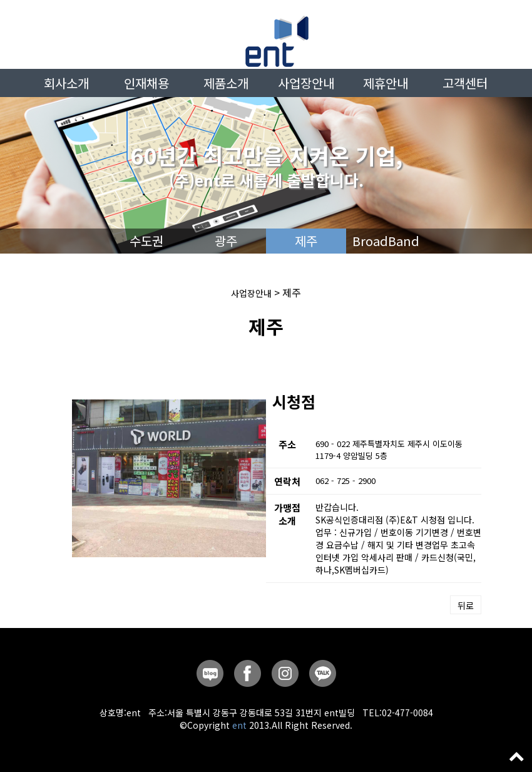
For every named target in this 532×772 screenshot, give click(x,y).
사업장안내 (306, 83)
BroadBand (386, 241)
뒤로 (466, 605)
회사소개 (66, 83)
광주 (226, 241)
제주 (306, 241)
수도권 (146, 241)
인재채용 (146, 83)
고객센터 (465, 83)
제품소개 (226, 83)
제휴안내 (386, 83)
